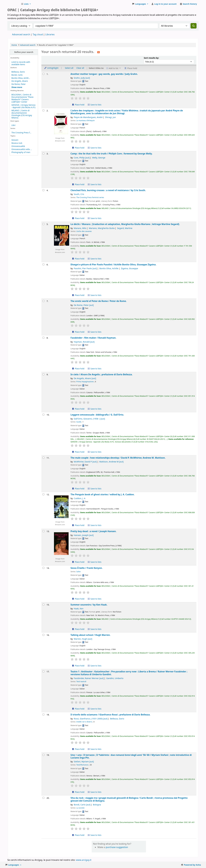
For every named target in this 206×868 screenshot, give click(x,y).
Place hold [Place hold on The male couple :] (78, 489)
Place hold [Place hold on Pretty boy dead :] (78, 562)
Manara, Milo (80, 228)
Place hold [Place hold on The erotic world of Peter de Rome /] (78, 332)
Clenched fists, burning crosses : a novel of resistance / (108, 190)
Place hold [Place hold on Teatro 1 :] (78, 709)
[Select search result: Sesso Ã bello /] (43, 568)
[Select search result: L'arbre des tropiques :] (43, 110)
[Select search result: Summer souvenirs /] (43, 605)
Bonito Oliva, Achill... (21, 78)
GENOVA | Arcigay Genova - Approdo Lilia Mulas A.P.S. (24, 106)
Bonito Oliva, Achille (109, 268)
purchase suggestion (117, 847)
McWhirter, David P (85, 462)
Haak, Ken (79, 609)
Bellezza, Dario (18, 72)
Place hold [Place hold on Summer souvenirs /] (78, 629)
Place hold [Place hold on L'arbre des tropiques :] (78, 148)
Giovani (15, 140)
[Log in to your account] (164, 4)
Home (14, 45)
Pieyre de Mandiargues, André (88, 117)
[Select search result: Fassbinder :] (43, 338)
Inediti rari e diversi (84, 722)
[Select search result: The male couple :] (43, 458)
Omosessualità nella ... (22, 149)
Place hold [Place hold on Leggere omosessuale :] (78, 452)
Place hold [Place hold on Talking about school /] (78, 666)
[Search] (194, 26)
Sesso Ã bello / (87, 568)
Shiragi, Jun (110, 117)
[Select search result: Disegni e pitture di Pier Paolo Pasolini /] (43, 264)
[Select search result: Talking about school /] (43, 635)
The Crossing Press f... (21, 133)
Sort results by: (151, 58)
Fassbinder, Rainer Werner (89, 678)
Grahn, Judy (82, 78)
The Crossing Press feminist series (90, 197)
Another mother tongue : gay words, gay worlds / (104, 74)
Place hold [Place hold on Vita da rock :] (78, 835)
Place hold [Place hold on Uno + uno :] (78, 792)
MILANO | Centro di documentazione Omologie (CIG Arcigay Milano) (22, 114)
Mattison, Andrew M (111, 462)
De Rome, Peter (19, 84)
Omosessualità (18, 146)
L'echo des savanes (84, 231)
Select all (69, 68)
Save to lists (94, 105)
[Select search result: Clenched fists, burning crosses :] (43, 190)
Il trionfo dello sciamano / (110, 715)
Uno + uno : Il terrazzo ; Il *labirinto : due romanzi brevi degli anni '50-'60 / (131, 756)
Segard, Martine (125, 228)
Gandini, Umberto (115, 678)
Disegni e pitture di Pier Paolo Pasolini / (113, 265)
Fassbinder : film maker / (93, 338)
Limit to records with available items (21, 63)
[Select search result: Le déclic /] (43, 224)
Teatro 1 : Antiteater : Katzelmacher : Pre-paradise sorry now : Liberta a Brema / (129, 673)
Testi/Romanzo (82, 765)
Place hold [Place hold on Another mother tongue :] (78, 105)
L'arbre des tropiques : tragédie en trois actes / (127, 112)
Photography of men (21, 152)
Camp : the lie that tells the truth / (112, 154)
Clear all (80, 68)
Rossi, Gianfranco (91, 719)
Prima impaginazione (85, 382)
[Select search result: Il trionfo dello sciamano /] (43, 715)
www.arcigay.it (84, 860)
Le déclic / (125, 224)
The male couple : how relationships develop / (118, 458)
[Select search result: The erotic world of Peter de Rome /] (43, 301)
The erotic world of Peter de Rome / (99, 301)
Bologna (97, 805)
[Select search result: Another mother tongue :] (43, 74)
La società (80, 808)
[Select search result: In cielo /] (43, 374)
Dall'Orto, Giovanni (89, 419)
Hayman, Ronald (84, 342)
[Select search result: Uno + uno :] (43, 755)
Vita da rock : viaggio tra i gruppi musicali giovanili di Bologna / (129, 799)
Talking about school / (91, 635)
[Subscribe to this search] (98, 52)
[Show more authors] (17, 87)
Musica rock (17, 143)
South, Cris (79, 194)
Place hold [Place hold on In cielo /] (78, 409)
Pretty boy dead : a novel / (94, 531)
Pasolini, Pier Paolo (85, 268)
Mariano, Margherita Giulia (102, 228)
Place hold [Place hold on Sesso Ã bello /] (78, 599)
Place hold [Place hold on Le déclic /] (78, 259)
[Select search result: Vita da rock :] (43, 798)
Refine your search (24, 52)
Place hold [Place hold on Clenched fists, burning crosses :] (78, 218)
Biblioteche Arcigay (14, 4)
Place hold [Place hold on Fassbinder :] (78, 369)
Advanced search (21, 34)
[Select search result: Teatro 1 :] (43, 671)
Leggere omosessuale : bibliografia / (97, 415)
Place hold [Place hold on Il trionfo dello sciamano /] (78, 749)
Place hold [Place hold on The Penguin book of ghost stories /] (78, 525)
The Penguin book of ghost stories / (103, 494)
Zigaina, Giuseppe (129, 268)
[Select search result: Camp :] (43, 153)
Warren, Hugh (83, 639)
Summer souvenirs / (89, 605)
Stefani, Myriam (84, 762)
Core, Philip (82, 158)
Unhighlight (51, 68)
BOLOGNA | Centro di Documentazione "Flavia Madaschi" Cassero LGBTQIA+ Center (22, 98)
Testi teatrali (81, 681)
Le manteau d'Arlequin (86, 120)
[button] (26, 4)
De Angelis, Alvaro (20, 81)
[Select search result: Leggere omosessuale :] (43, 415)
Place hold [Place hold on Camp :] (78, 184)
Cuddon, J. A (80, 498)
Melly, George (99, 158)
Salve (78, 572)
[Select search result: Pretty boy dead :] (43, 531)
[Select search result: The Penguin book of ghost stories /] (43, 494)
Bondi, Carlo (17, 75)
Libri (13, 125)
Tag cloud (38, 34)
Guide (79, 422)
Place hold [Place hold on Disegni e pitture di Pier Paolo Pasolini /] (78, 295)
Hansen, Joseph (84, 535)
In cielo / (102, 374)
